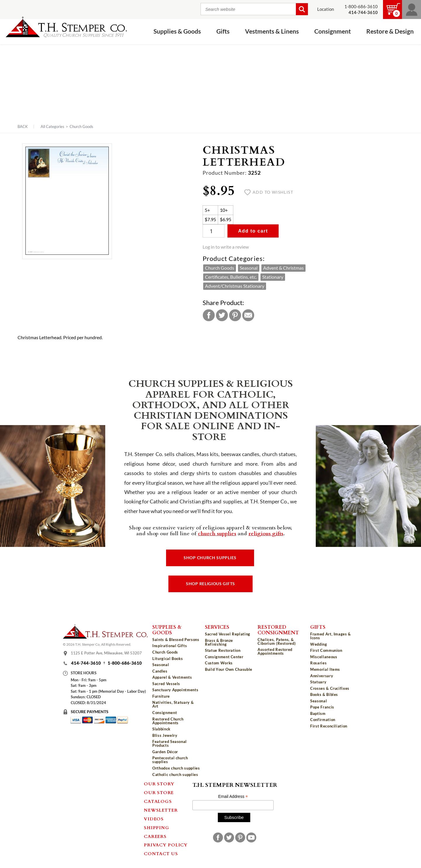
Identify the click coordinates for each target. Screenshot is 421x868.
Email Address (233, 797)
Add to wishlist (269, 192)
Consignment (333, 31)
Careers (155, 836)
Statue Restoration (223, 650)
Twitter (222, 315)
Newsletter (161, 810)
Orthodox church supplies (176, 768)
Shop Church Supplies (210, 558)
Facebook (209, 315)
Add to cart (253, 231)
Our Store (159, 792)
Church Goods (81, 127)
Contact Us (161, 853)
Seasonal (249, 268)
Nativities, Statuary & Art (173, 704)
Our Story (159, 784)
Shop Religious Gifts (210, 584)
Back (23, 127)
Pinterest (235, 315)
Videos (154, 819)
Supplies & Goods (177, 31)
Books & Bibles (324, 694)
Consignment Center (224, 657)
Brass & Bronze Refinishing (219, 642)
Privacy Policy (166, 845)
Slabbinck (161, 729)
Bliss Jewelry (165, 735)
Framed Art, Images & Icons (331, 636)
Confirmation (323, 720)
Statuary (318, 682)
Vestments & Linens (272, 31)
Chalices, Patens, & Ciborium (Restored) (277, 641)
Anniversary (322, 676)
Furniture (161, 696)
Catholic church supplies (175, 775)
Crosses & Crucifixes (330, 688)
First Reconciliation (329, 726)
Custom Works (219, 663)
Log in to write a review (226, 247)
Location (326, 9)
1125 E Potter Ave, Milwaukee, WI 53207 (106, 653)
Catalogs (158, 801)
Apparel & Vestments (172, 677)
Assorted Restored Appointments (275, 651)
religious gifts (266, 533)
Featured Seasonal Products (170, 743)
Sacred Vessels (166, 684)
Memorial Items (325, 669)
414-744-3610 (86, 663)
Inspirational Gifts (170, 646)
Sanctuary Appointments (175, 690)
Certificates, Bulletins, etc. (231, 277)
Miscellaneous (324, 657)
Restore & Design (390, 31)
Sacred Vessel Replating (228, 634)
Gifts (223, 31)
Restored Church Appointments (168, 721)
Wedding (319, 644)
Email (248, 315)
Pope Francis (322, 707)
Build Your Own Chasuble (229, 669)
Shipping (156, 827)
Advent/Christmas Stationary (235, 286)
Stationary (273, 277)
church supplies (217, 533)
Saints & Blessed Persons (176, 640)
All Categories (52, 127)
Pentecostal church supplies (170, 760)
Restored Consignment (278, 629)
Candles (160, 671)
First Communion (326, 650)
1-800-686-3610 (361, 7)
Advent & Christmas (283, 268)
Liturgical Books (168, 659)
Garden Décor (165, 752)
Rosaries (318, 663)
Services (217, 627)
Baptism (318, 713)
